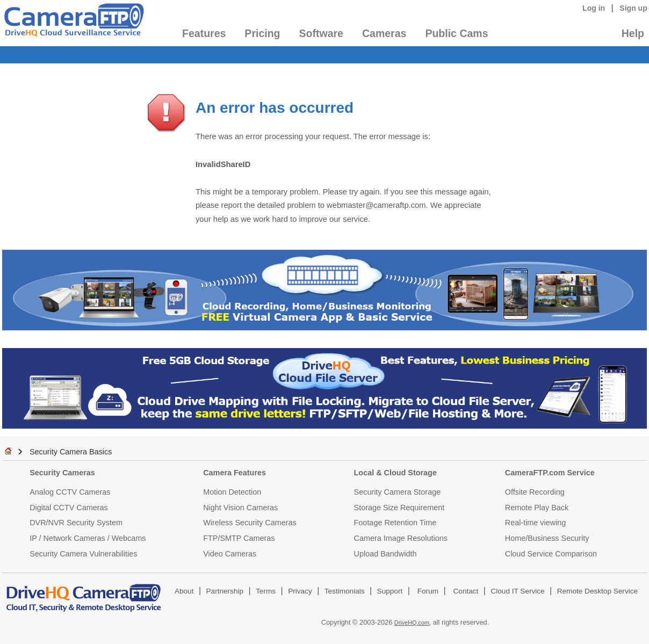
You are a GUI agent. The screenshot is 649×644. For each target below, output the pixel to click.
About (184, 591)
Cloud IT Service (517, 591)
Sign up (633, 8)
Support (390, 591)
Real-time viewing (536, 523)
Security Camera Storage (398, 492)
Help (633, 33)
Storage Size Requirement (399, 508)
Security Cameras (62, 473)
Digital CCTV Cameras (69, 508)
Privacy (300, 591)
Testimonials (345, 591)
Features (204, 33)
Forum (428, 591)
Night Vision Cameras (240, 508)
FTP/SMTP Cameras (239, 538)
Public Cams (456, 33)
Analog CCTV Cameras (70, 492)
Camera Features (235, 473)
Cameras (384, 33)
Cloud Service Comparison (551, 554)
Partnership (225, 591)
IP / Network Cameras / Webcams (88, 538)
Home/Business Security (547, 538)
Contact (466, 591)
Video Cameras (230, 554)
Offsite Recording (535, 492)
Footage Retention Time (395, 523)
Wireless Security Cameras (250, 523)
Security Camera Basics (71, 452)
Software (321, 33)
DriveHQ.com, (413, 623)
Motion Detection (232, 492)
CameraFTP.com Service (550, 473)
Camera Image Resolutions (401, 538)
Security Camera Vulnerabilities (83, 554)
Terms (266, 591)
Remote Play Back (537, 508)
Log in (594, 8)
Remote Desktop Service (597, 591)
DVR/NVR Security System (76, 523)
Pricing (262, 33)
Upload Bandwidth (385, 554)
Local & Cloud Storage (395, 473)
